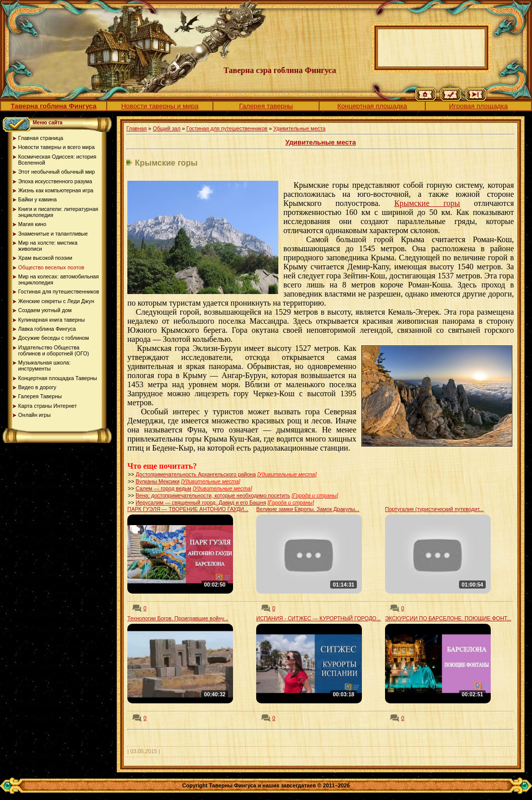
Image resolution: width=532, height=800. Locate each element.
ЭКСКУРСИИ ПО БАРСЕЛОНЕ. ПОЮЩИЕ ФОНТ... (448, 618)
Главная (137, 128)
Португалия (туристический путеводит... (434, 509)
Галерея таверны (266, 106)
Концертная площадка (372, 106)
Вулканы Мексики (157, 481)
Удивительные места (299, 128)
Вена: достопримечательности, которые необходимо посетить (213, 495)
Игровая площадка (478, 106)
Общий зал (166, 128)
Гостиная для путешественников (227, 128)
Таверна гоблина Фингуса (53, 106)
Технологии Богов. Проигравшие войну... (178, 618)
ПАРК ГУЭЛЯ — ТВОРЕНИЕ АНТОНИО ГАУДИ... (188, 509)
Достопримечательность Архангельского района (196, 474)
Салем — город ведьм (163, 488)
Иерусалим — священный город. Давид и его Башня (201, 502)
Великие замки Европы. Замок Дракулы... (308, 509)
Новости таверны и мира (160, 106)
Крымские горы (427, 203)
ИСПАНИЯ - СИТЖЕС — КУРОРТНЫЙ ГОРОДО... (319, 618)
